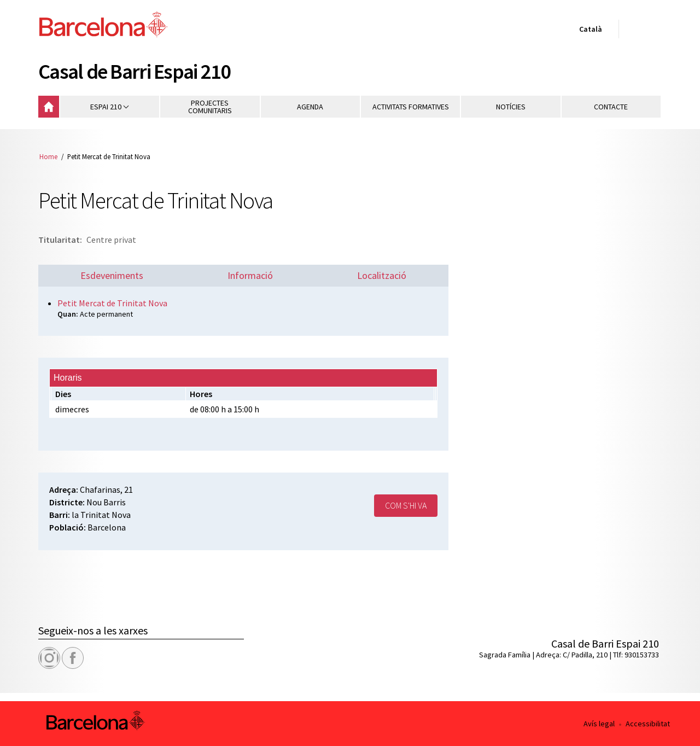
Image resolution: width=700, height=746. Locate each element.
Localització (382, 275)
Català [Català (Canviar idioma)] (588, 31)
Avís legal (599, 724)
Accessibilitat (648, 724)
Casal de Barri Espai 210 (135, 71)
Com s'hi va (406, 505)
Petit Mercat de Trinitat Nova (112, 303)
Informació (250, 275)
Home (48, 156)
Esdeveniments (112, 275)
